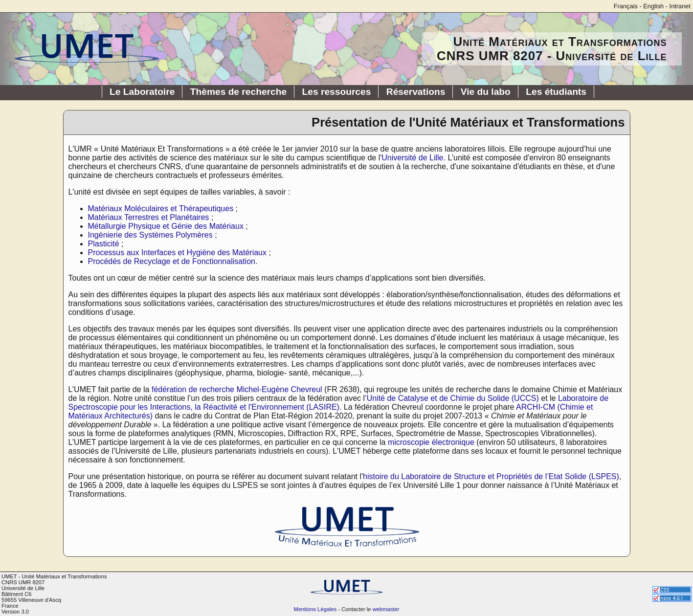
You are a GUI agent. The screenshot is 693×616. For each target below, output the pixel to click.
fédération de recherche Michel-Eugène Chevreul (237, 389)
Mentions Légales (315, 609)
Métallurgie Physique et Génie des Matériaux (166, 226)
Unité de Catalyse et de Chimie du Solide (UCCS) (453, 398)
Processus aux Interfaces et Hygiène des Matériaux (178, 253)
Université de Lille (412, 158)
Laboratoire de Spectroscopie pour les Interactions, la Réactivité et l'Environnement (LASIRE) (339, 403)
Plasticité (104, 244)
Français (626, 6)
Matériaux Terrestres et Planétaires (149, 217)
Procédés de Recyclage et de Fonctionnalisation (172, 261)
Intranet (680, 6)
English (653, 6)
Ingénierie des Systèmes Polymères (150, 235)
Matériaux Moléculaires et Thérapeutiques (161, 209)
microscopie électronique (431, 442)
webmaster (386, 609)
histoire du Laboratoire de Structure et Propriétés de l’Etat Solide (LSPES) (491, 476)
